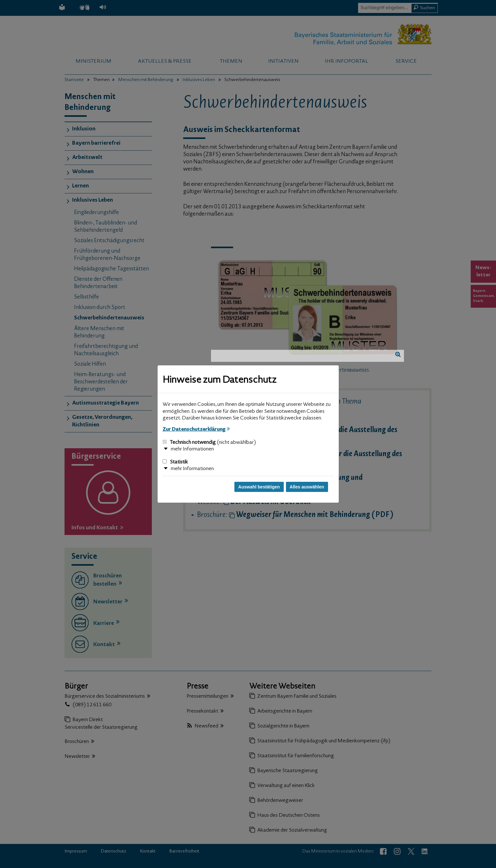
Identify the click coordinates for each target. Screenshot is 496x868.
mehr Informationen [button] (192, 449)
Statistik (175, 462)
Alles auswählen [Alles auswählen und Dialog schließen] (307, 487)
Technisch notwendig (209, 443)
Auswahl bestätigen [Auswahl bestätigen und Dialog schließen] (259, 487)
